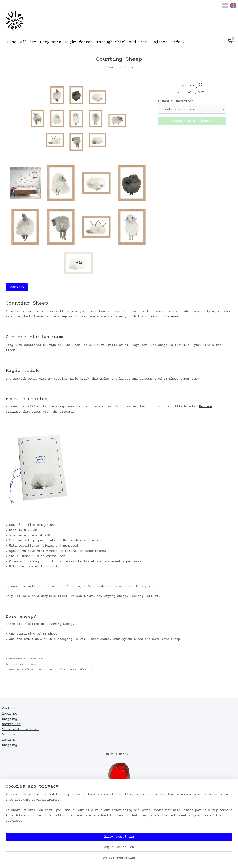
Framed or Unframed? (175, 101)
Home (12, 42)
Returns (9, 740)
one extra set (29, 639)
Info (178, 42)
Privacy (9, 735)
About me (10, 714)
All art (28, 42)
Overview (17, 287)
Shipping (10, 719)
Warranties (11, 724)
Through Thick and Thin (122, 42)
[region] (88, 850)
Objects (159, 42)
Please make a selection (192, 121)
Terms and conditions (21, 729)
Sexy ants (51, 42)
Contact (9, 709)
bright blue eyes (164, 317)
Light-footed (79, 42)
